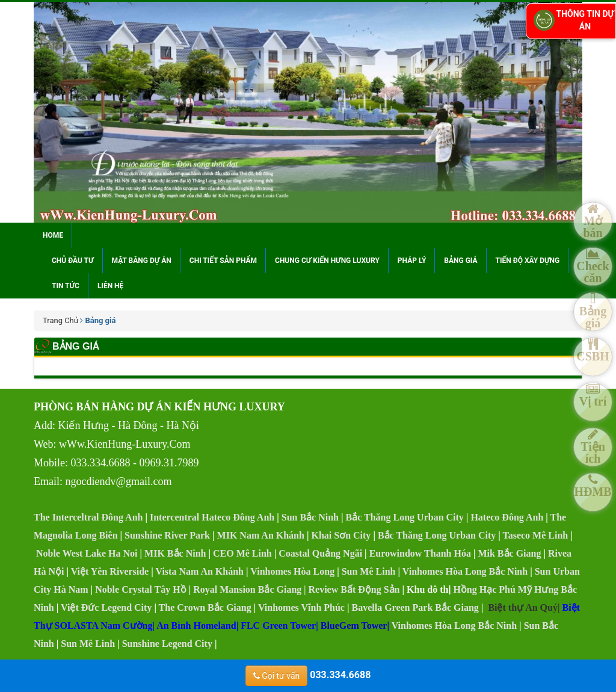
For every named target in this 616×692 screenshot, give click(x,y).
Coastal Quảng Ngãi (320, 553)
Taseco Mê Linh (535, 535)
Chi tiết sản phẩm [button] (223, 261)
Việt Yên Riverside (110, 571)
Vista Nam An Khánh (199, 571)
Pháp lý (412, 261)
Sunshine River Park (167, 535)
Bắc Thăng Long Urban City (405, 517)
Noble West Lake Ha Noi (87, 553)
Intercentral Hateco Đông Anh (212, 517)
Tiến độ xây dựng (528, 261)
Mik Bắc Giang (509, 553)
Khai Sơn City (341, 535)
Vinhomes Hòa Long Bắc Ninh (465, 571)
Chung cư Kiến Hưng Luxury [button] (327, 261)
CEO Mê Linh (242, 553)
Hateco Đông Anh (507, 517)
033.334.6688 (308, 675)
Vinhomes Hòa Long (292, 571)
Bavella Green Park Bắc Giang (415, 607)
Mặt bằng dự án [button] (142, 261)
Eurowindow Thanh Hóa (420, 553)
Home (53, 235)
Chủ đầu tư (73, 261)
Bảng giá (460, 261)
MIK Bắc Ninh (175, 553)
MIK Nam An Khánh (261, 535)
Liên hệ (110, 286)
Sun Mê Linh (369, 571)
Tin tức (66, 286)
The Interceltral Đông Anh (88, 517)
